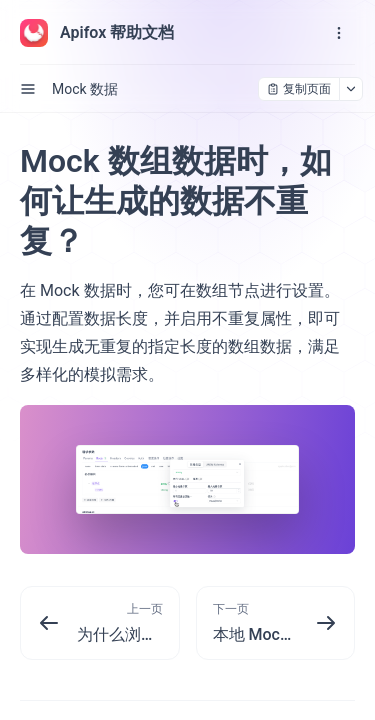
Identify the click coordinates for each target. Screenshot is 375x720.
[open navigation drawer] (339, 33)
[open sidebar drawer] (28, 89)
